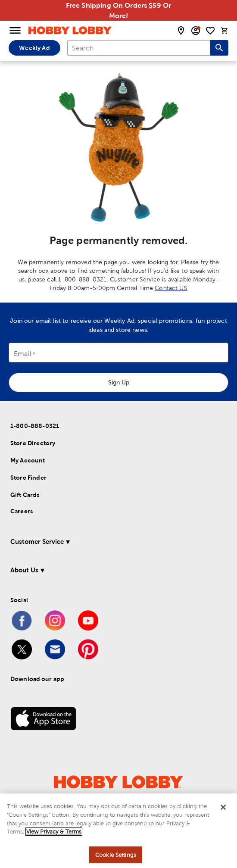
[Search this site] (219, 48)
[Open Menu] (15, 31)
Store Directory (33, 443)
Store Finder (28, 478)
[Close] (223, 810)
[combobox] (139, 48)
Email (23, 354)
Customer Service (37, 542)
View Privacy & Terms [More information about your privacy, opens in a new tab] (54, 834)
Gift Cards (25, 495)
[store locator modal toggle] (181, 31)
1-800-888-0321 (35, 426)
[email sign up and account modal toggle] (196, 31)
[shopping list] (210, 31)
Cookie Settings (116, 857)
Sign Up (119, 382)
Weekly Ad (34, 48)
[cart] (225, 31)
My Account (28, 460)
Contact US (171, 288)
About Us (24, 570)
